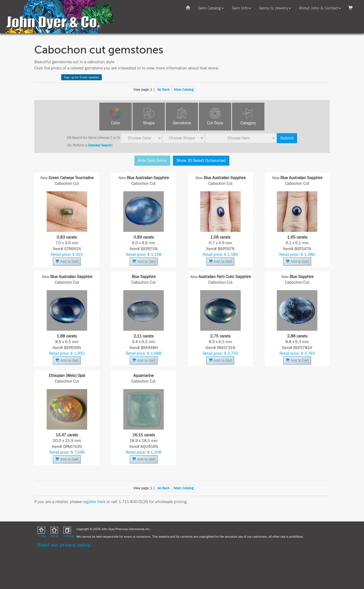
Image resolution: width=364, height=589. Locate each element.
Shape (149, 123)
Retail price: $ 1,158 (144, 255)
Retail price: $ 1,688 (144, 354)
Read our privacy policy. (64, 545)
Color (115, 123)
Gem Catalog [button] (211, 8)
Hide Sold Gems (152, 160)
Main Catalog (184, 90)
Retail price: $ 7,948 (67, 452)
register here (94, 502)
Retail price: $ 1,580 (220, 255)
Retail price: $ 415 (67, 255)
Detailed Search (100, 145)
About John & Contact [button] (320, 8)
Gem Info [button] (241, 8)
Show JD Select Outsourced (201, 160)
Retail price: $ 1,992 (67, 354)
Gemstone (182, 123)
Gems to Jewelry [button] (275, 8)
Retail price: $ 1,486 (297, 255)
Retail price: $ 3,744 (297, 354)
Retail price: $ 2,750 (220, 354)
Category (248, 123)
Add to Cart (67, 261)
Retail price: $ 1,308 (144, 452)
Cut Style (215, 123)
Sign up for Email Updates (82, 77)
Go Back (164, 90)
